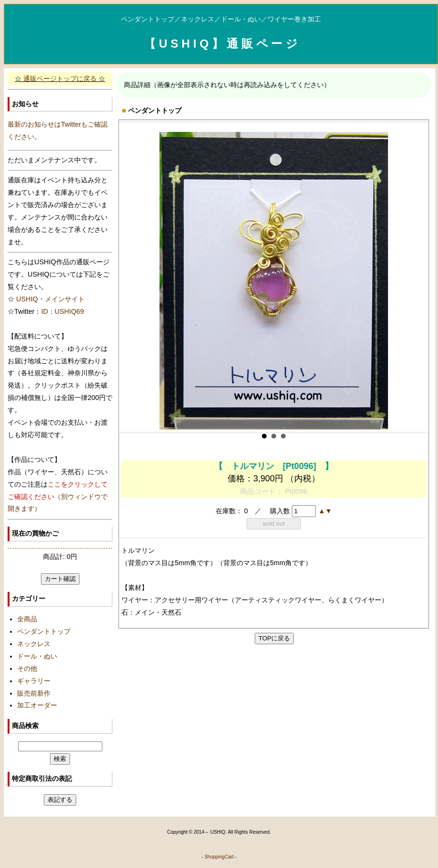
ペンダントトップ (44, 631)
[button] (322, 511)
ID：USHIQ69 (62, 311)
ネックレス (34, 644)
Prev (134, 277)
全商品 (27, 619)
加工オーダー (37, 705)
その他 (27, 668)
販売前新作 (34, 693)
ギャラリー (34, 681)
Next (414, 277)
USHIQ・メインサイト (50, 299)
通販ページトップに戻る (60, 79)
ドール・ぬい (37, 656)
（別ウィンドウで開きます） (58, 497)
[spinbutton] (304, 511)
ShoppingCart (219, 857)
